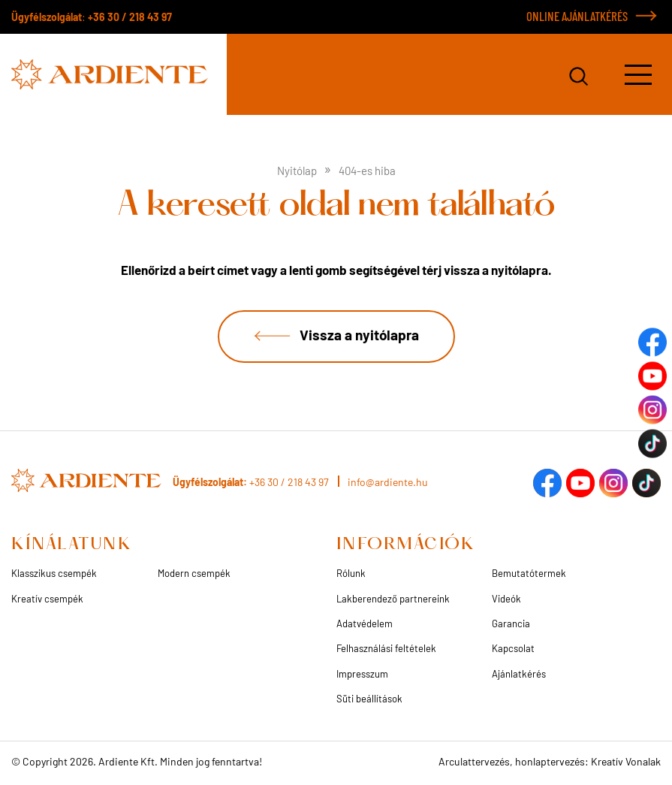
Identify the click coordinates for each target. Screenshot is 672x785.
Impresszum (362, 674)
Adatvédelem (365, 623)
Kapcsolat (513, 648)
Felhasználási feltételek (386, 648)
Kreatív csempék (47, 599)
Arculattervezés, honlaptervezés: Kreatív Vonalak (550, 761)
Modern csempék (194, 573)
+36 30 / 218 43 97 (130, 17)
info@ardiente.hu (388, 482)
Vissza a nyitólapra (359, 335)
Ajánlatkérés (519, 674)
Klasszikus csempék (54, 573)
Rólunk (351, 573)
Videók (506, 599)
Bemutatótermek (529, 573)
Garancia (511, 623)
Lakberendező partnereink (393, 599)
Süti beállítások (369, 699)
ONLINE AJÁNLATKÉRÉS (577, 16)
